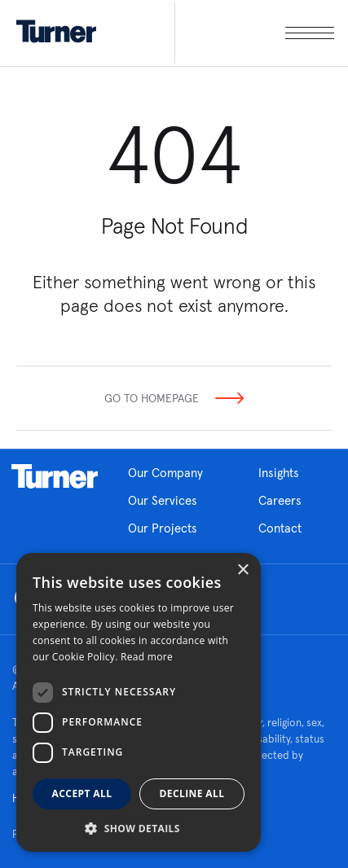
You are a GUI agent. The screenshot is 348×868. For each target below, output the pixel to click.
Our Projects (163, 528)
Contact (280, 528)
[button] (139, 828)
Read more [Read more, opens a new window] (147, 657)
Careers (280, 500)
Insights (279, 473)
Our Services (163, 500)
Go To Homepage (152, 398)
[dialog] (139, 702)
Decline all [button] (192, 793)
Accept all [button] (82, 793)
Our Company (165, 473)
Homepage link (55, 476)
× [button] (242, 570)
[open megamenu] (254, 33)
